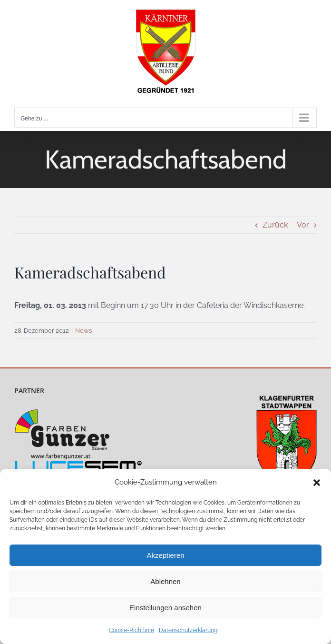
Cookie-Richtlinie (131, 630)
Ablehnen (165, 581)
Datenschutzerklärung (188, 630)
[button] (317, 483)
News (83, 331)
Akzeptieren (165, 555)
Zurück (275, 225)
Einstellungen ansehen (165, 608)
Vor (303, 225)
